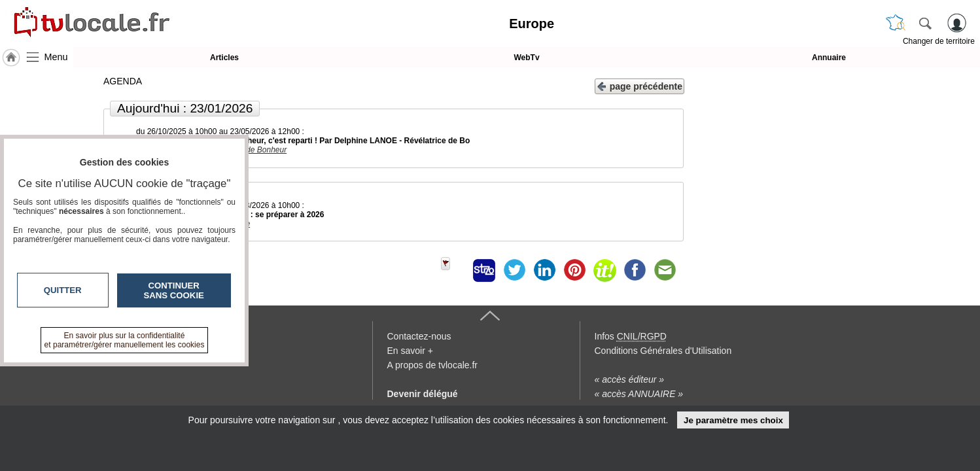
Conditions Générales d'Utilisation (663, 351)
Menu (56, 57)
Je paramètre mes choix (733, 420)
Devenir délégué (423, 394)
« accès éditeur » (630, 379)
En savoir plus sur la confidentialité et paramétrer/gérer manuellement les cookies (125, 340)
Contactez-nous (419, 336)
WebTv (526, 58)
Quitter (63, 290)
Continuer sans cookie (174, 290)
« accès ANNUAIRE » (639, 394)
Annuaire (829, 58)
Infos (631, 336)
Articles (224, 58)
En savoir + (410, 351)
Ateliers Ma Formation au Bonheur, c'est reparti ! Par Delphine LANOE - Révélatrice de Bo (303, 141)
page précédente (639, 85)
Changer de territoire (939, 41)
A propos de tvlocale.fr (433, 365)
